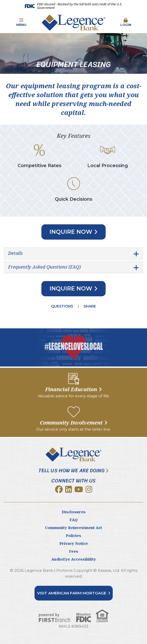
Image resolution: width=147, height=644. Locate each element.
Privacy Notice (74, 543)
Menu (21, 22)
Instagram (89, 489)
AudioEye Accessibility (74, 559)
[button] (21, 23)
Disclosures (74, 512)
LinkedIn (69, 489)
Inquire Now (71, 232)
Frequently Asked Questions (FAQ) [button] (44, 267)
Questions (62, 306)
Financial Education (71, 389)
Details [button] (15, 253)
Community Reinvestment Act (73, 528)
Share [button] (90, 306)
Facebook (59, 489)
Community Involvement (71, 423)
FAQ (74, 520)
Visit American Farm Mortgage (72, 593)
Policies (73, 535)
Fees (74, 551)
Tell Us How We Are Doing (72, 471)
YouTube (79, 489)
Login (126, 22)
